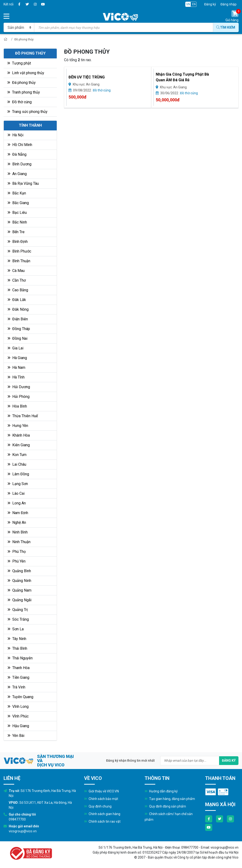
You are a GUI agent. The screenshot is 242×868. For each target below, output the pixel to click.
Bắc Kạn (17, 194)
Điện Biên (18, 320)
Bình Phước (19, 252)
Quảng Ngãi (19, 601)
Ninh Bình (18, 533)
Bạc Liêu (17, 213)
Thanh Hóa (19, 668)
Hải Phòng (19, 397)
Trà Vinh (16, 688)
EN (194, 4)
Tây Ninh (17, 639)
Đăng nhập (229, 4)
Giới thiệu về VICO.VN (102, 792)
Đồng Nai (17, 339)
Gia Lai (15, 349)
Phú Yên (17, 562)
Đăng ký (210, 4)
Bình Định (18, 242)
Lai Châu (17, 465)
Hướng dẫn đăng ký (161, 792)
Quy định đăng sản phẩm (165, 807)
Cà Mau (16, 271)
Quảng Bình (19, 572)
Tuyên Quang (20, 698)
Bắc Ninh (17, 223)
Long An (17, 504)
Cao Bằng (18, 291)
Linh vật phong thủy (26, 74)
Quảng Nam (19, 591)
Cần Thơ (17, 281)
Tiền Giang (18, 678)
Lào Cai (16, 494)
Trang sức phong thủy (27, 112)
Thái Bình (17, 649)
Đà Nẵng (17, 155)
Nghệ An (17, 523)
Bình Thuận (19, 262)
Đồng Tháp (19, 329)
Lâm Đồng (18, 475)
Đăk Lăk (17, 300)
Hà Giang (17, 359)
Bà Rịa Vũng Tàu (23, 184)
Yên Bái (16, 736)
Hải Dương (19, 388)
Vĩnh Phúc (18, 717)
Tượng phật (19, 64)
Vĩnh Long (18, 707)
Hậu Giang (18, 727)
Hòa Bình (17, 407)
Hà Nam (16, 368)
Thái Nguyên (20, 659)
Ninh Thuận (19, 543)
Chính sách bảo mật (101, 799)
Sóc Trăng (18, 620)
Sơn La (16, 630)
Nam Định (18, 513)
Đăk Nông (18, 310)
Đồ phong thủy (25, 40)
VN (188, 4)
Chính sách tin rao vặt (102, 822)
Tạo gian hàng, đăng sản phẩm (170, 799)
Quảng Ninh (19, 581)
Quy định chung (98, 807)
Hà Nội (15, 136)
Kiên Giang (19, 446)
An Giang (17, 174)
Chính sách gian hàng (102, 815)
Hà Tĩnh (16, 378)
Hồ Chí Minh (20, 145)
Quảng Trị (18, 610)
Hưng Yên (18, 426)
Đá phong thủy (22, 83)
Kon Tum (17, 455)
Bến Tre (16, 233)
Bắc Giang (18, 204)
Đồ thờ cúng (19, 103)
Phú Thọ (17, 552)
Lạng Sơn (18, 484)
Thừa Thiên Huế (23, 417)
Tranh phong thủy (24, 93)
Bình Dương (19, 165)
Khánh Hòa (19, 436)
